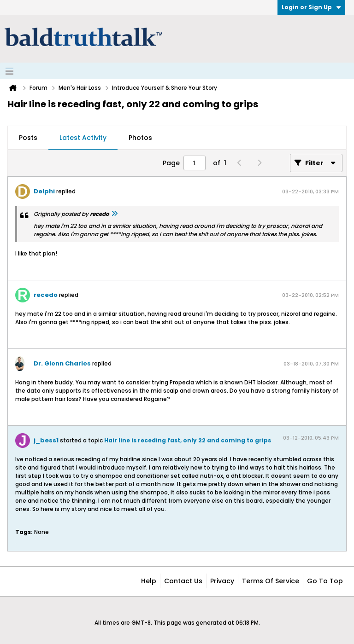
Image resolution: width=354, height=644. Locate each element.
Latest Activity (83, 138)
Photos (140, 138)
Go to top (325, 581)
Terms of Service (271, 581)
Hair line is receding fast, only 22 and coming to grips (188, 440)
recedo (46, 295)
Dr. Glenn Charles (62, 363)
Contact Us (183, 581)
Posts (28, 138)
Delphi (44, 191)
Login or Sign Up (311, 7)
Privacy (222, 581)
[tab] (28, 138)
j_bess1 (46, 440)
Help (149, 581)
